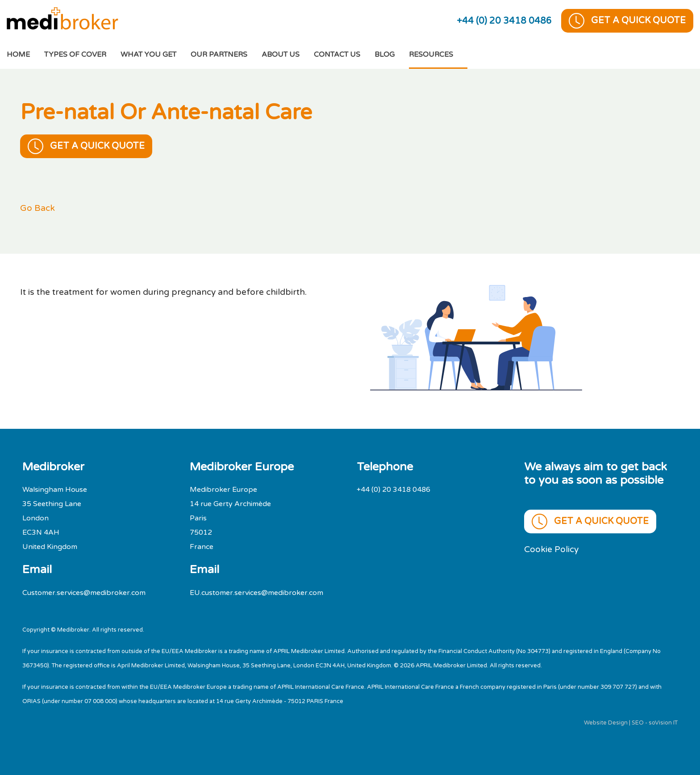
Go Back (37, 208)
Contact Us (337, 54)
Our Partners (219, 54)
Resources (431, 54)
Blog (385, 54)
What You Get (148, 54)
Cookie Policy (551, 549)
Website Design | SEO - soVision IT (631, 723)
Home (25, 53)
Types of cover (75, 54)
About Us (281, 54)
